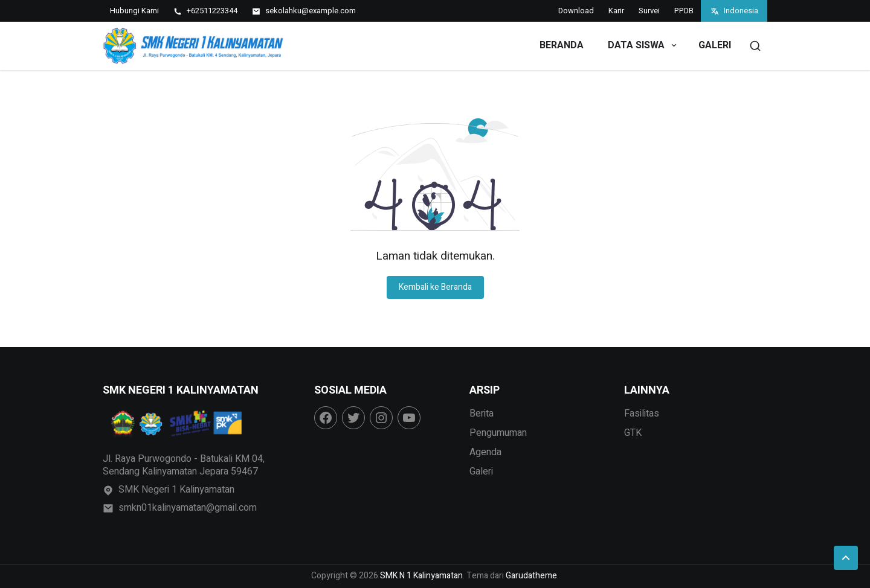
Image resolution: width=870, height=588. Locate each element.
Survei (649, 11)
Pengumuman (498, 433)
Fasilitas (642, 414)
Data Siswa (643, 45)
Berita (482, 414)
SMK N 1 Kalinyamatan (421, 576)
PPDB (684, 11)
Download (576, 11)
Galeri (715, 45)
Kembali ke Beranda (435, 287)
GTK (633, 433)
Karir (616, 11)
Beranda (562, 45)
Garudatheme (531, 576)
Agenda (485, 452)
